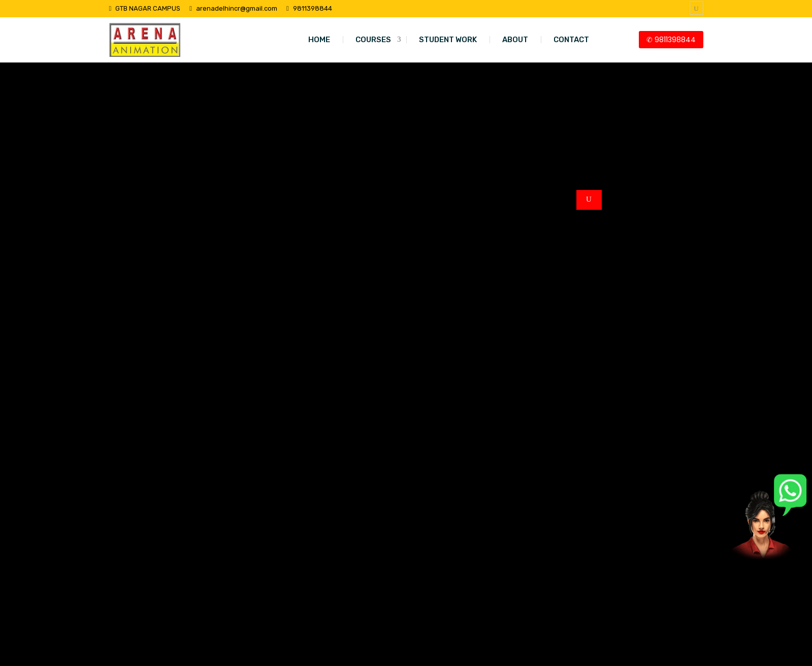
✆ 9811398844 (671, 40)
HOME (319, 40)
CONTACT (571, 40)
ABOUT (515, 40)
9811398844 (313, 8)
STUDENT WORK (448, 40)
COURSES (373, 40)
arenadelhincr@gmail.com (237, 8)
